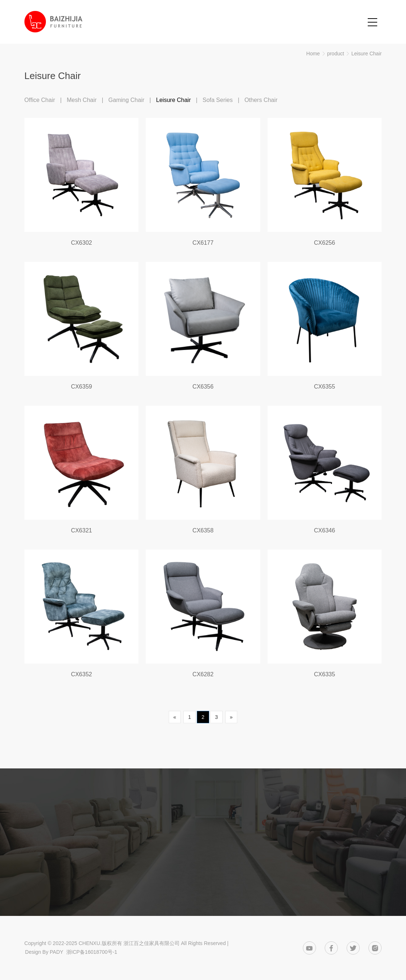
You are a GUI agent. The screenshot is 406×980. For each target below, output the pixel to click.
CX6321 (82, 530)
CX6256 (325, 243)
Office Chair (40, 100)
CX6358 (203, 530)
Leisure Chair (366, 54)
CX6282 (203, 674)
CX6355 (325, 387)
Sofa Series (218, 100)
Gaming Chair (126, 100)
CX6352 (82, 674)
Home (313, 54)
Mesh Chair (82, 100)
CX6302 (82, 243)
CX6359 (82, 387)
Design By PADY (44, 952)
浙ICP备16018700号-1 (92, 952)
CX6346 (325, 530)
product (335, 54)
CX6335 (325, 674)
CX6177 (203, 243)
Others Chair (261, 100)
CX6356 (203, 387)
